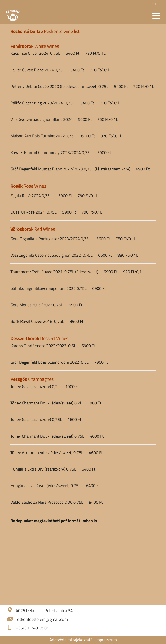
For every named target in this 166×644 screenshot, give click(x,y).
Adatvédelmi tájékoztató (71, 640)
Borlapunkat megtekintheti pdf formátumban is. (54, 521)
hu (154, 4)
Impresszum (106, 640)
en (161, 4)
